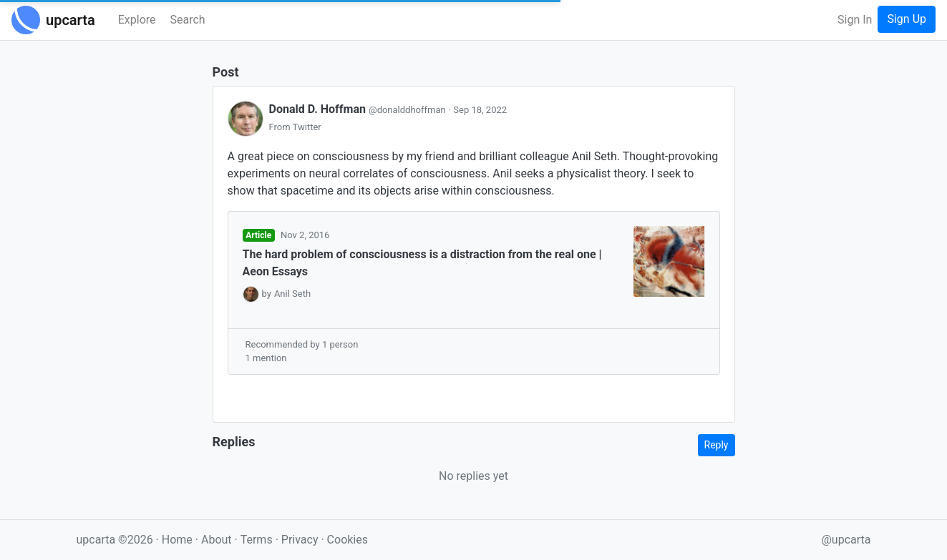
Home (177, 540)
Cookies (348, 540)
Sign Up (907, 19)
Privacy (301, 540)
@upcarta (846, 540)
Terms (258, 540)
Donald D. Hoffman (359, 109)
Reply (717, 445)
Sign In (855, 20)
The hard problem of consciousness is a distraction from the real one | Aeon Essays (422, 263)
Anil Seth (292, 294)
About (217, 540)
